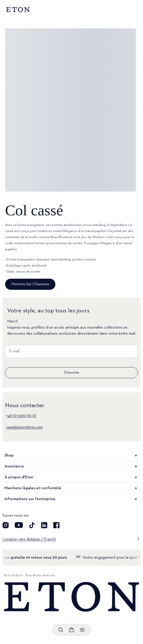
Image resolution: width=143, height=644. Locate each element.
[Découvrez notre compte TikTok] (32, 525)
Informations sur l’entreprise (71, 499)
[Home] (71, 597)
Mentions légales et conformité (71, 488)
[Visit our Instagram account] (6, 525)
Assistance (71, 466)
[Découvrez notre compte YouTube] (19, 525)
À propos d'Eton (71, 477)
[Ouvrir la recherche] (61, 630)
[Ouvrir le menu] (82, 630)
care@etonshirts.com (24, 427)
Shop (71, 456)
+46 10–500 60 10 (21, 416)
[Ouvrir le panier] (72, 630)
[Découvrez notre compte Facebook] (56, 525)
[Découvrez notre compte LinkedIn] (44, 525)
